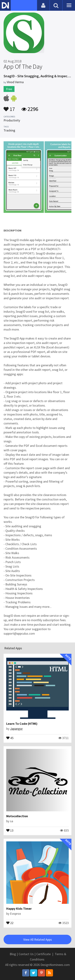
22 (10, 923)
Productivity (12, 120)
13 (10, 830)
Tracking (9, 130)
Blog (13, 954)
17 (9, 107)
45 (10, 738)
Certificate (43, 954)
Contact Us (26, 954)
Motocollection (17, 816)
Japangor (16, 729)
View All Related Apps (38, 939)
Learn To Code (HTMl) (22, 724)
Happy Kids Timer (19, 909)
